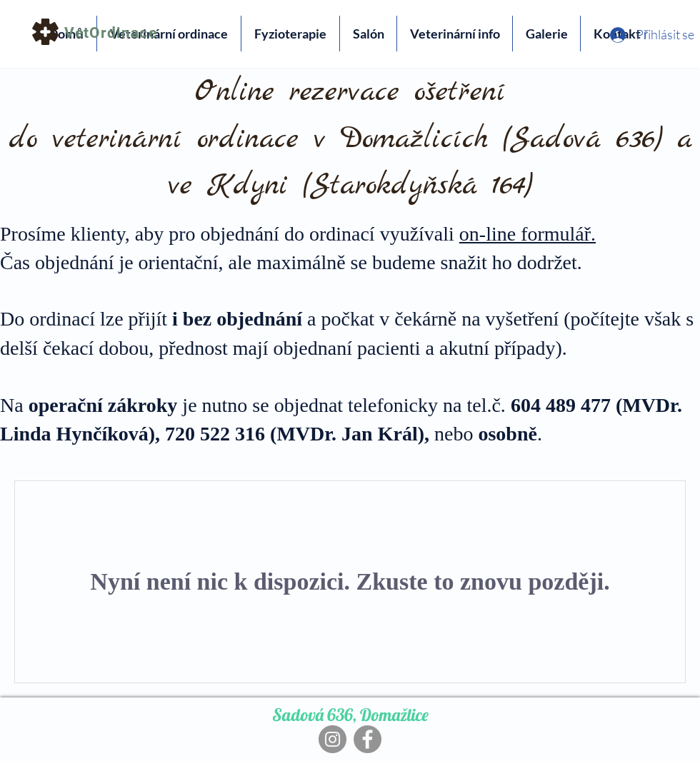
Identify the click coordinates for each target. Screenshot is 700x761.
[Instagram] (332, 739)
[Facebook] (367, 739)
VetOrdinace (111, 33)
